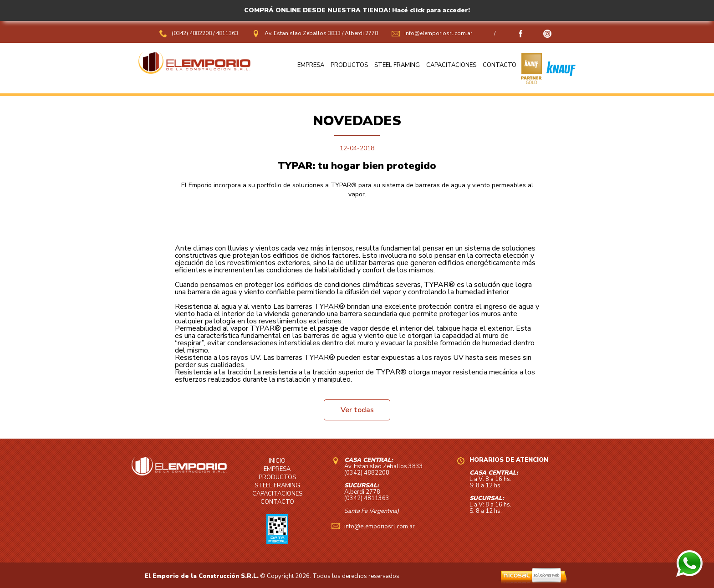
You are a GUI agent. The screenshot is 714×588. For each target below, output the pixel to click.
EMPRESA (311, 65)
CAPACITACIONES (451, 65)
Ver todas (357, 410)
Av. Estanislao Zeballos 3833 (303, 33)
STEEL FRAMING (397, 65)
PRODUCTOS (349, 65)
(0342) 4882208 (192, 33)
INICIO (277, 461)
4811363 (227, 33)
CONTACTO (500, 65)
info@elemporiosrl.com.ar (438, 33)
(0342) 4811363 (367, 498)
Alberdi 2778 (361, 33)
